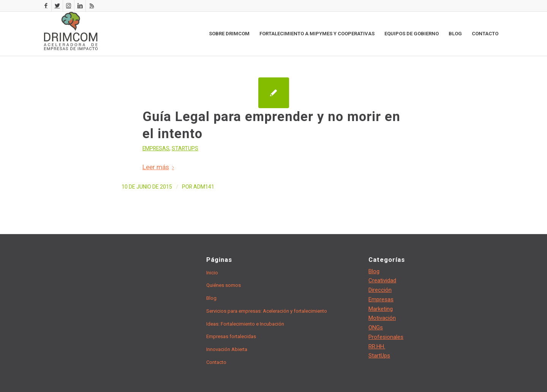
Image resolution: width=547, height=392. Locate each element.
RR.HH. (377, 346)
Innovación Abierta (227, 349)
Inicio (212, 273)
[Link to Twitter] (57, 6)
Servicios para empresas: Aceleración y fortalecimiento (267, 311)
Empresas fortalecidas (231, 336)
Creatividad (382, 280)
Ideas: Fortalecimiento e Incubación (245, 324)
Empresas (156, 148)
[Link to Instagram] (69, 6)
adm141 (204, 187)
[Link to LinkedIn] (80, 6)
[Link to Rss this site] (92, 6)
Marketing (381, 309)
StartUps (185, 148)
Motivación (382, 318)
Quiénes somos (224, 285)
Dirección (380, 290)
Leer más (160, 167)
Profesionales (386, 337)
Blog (211, 298)
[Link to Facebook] (46, 6)
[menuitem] (229, 34)
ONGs (376, 327)
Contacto (216, 362)
